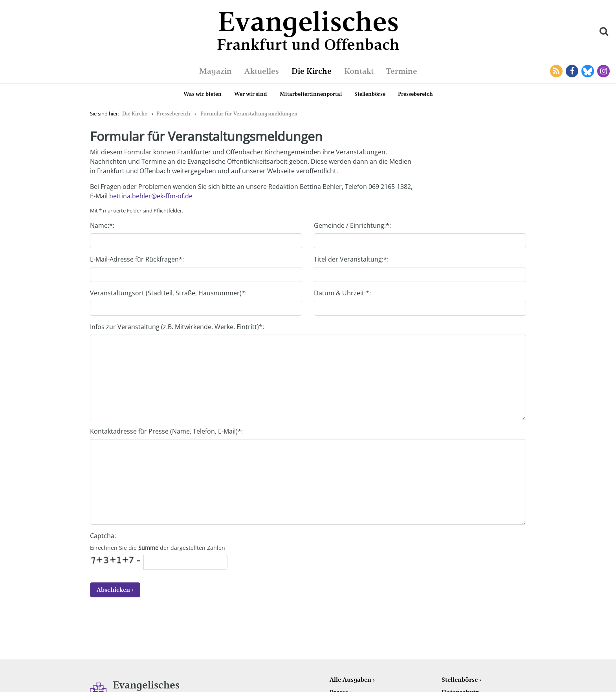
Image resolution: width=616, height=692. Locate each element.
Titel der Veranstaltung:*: (351, 259)
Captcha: (103, 536)
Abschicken (113, 590)
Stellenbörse (370, 94)
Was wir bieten (203, 94)
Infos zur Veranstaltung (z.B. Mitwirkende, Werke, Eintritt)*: (177, 327)
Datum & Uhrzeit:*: (342, 293)
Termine (402, 71)
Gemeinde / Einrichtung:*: (352, 225)
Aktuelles (262, 71)
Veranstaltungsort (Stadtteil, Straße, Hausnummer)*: (168, 293)
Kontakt (359, 71)
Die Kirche (312, 71)
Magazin (215, 71)
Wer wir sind (251, 94)
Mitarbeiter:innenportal (311, 94)
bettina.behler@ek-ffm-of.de (151, 196)
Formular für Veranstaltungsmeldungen (249, 114)
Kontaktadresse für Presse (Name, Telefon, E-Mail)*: (166, 431)
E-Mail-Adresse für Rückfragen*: (137, 259)
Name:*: (102, 225)
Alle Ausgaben (350, 680)
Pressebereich (415, 94)
